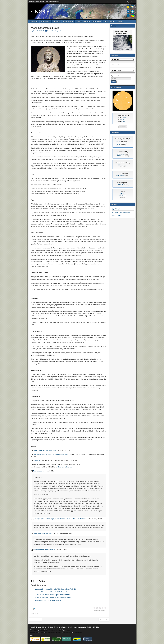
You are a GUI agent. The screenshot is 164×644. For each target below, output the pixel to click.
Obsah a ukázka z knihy (65, 467)
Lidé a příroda (97, 21)
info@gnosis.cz (65, 630)
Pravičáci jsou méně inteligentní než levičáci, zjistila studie (51, 454)
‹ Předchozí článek (35, 620)
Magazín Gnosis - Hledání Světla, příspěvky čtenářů (45, 2)
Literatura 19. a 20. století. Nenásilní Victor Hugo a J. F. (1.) (53, 592)
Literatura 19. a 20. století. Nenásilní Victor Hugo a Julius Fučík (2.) (56, 589)
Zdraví (120, 21)
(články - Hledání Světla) (121, 212)
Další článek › (104, 620)
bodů (120, 185)
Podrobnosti (123, 127)
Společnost (56, 21)
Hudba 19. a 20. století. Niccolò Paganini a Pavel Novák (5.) (53, 595)
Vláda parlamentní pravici (45, 28)
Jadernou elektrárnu (39, 471)
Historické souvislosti (83, 21)
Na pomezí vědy (68, 21)
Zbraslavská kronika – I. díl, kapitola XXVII (48, 600)
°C (118, 141)
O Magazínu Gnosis (118, 215)
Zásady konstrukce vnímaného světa (44, 550)
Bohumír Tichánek (39, 31)
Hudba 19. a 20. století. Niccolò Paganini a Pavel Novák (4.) (53, 598)
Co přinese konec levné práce (43, 533)
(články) (116, 209)
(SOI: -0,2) (123, 195)
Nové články (34, 21)
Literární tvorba (109, 21)
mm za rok (123, 165)
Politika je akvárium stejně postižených (45, 450)
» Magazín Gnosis (130, 2)
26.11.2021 (50, 31)
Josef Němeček (82, 519)
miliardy (120, 176)
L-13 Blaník (37, 461)
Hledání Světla (45, 21)
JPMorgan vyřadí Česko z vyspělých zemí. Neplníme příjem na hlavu (55, 519)
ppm (120, 154)
